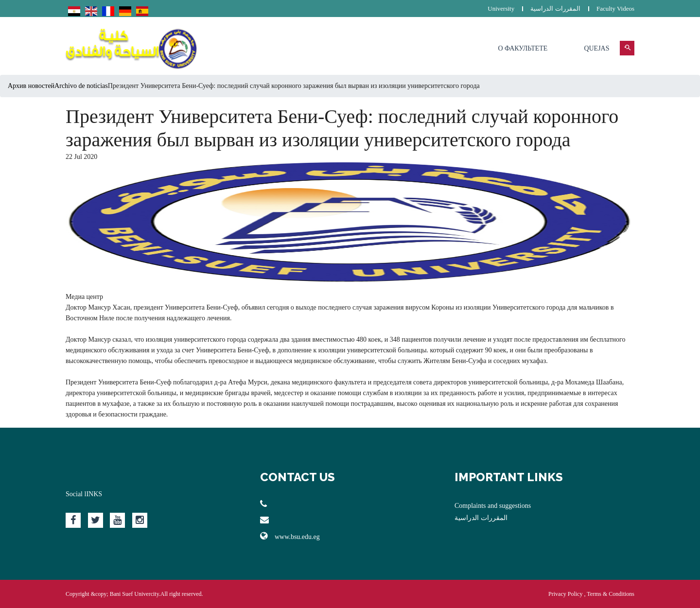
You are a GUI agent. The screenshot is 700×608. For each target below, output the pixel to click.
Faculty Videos (615, 9)
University (501, 9)
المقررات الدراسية (555, 9)
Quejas (596, 48)
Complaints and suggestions (493, 506)
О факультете (523, 48)
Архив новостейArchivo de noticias (58, 86)
